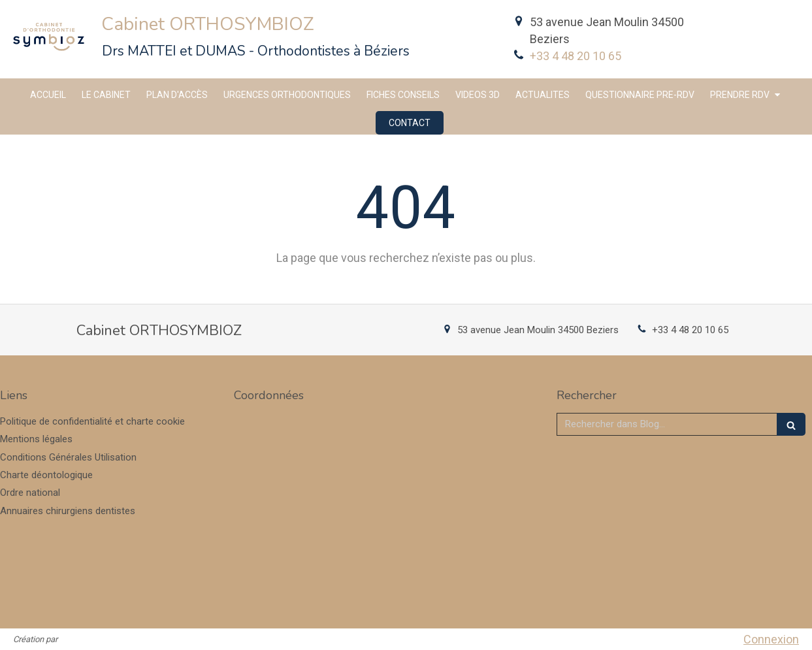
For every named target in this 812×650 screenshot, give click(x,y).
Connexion (771, 639)
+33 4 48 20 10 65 (576, 56)
